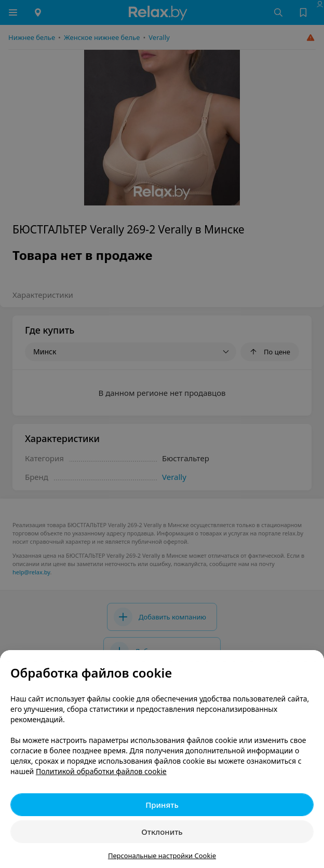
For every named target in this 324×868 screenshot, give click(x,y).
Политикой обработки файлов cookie (101, 771)
